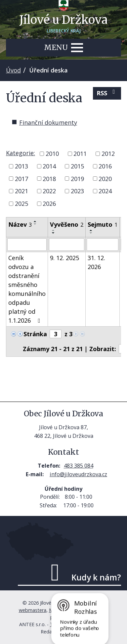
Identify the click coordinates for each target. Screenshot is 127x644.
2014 (49, 166)
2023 (77, 191)
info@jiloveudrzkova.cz (78, 474)
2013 (21, 166)
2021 (21, 191)
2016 (105, 166)
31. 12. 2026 (96, 262)
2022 (49, 191)
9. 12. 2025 (64, 258)
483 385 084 (79, 466)
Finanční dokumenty (48, 122)
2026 (49, 204)
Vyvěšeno (67, 224)
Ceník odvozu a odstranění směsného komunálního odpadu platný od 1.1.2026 (27, 289)
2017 (21, 178)
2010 (52, 154)
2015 (77, 166)
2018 (49, 178)
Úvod (13, 70)
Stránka (35, 334)
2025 (21, 204)
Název (20, 224)
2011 (80, 154)
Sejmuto (103, 224)
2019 (77, 178)
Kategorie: (21, 153)
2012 (108, 154)
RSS (107, 93)
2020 (105, 178)
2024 (105, 191)
